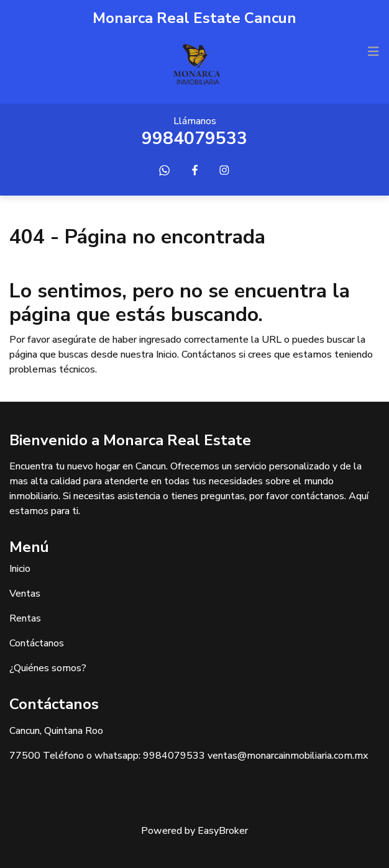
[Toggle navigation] (373, 52)
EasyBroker (223, 831)
